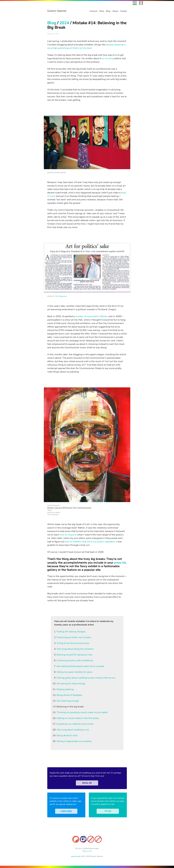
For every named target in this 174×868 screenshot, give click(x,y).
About (115, 11)
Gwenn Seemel (57, 11)
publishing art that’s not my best (74, 48)
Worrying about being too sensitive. (75, 649)
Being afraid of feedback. (70, 695)
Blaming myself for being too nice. (75, 655)
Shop (102, 11)
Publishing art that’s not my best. (74, 637)
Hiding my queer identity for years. (75, 672)
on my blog (108, 58)
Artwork (93, 11)
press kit (120, 563)
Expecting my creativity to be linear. (75, 724)
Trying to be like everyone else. (73, 643)
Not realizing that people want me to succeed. (81, 666)
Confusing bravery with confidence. (75, 660)
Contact (123, 11)
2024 (64, 23)
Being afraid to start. (67, 735)
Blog (108, 11)
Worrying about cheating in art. (73, 730)
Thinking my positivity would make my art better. (82, 712)
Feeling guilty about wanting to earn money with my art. (86, 678)
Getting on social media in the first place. (78, 718)
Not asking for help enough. (71, 684)
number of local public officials (91, 316)
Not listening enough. (68, 701)
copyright (76, 856)
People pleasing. (65, 689)
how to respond (68, 535)
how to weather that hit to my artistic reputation (90, 542)
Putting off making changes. (71, 632)
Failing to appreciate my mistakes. (74, 741)
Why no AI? (87, 851)
